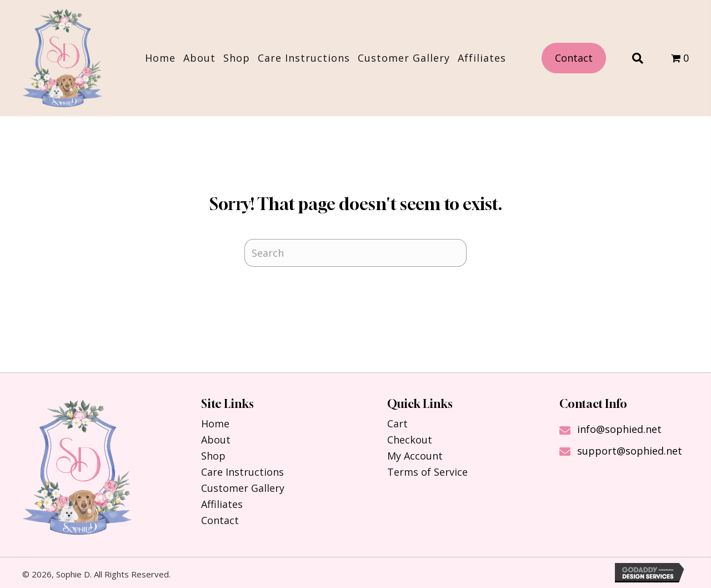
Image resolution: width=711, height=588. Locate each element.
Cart (397, 423)
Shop (213, 456)
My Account (415, 456)
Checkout (410, 440)
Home (215, 423)
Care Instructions (242, 472)
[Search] (355, 253)
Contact (220, 520)
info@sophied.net (619, 429)
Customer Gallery (243, 488)
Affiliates (222, 504)
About (216, 440)
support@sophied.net (630, 451)
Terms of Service (427, 472)
